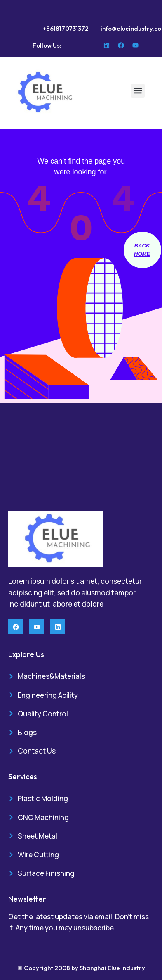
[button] (138, 91)
